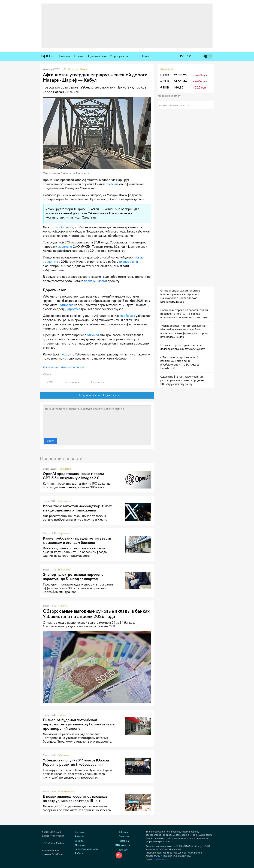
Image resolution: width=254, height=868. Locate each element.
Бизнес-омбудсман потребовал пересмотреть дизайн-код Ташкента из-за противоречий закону (79, 724)
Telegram (122, 832)
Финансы (63, 606)
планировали (129, 262)
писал (64, 354)
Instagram (123, 841)
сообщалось (65, 227)
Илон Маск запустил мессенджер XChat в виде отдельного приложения (77, 508)
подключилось (94, 281)
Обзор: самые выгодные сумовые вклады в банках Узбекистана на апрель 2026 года (96, 614)
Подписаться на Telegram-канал (97, 395)
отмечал (93, 335)
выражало (65, 247)
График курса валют (170, 96)
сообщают (128, 316)
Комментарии (70, 382)
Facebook (122, 836)
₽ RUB (165, 88)
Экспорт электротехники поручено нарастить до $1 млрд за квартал (73, 577)
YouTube (122, 850)
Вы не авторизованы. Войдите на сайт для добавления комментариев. (97, 421)
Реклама (163, 105)
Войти (50, 441)
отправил (67, 305)
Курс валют (167, 69)
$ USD (165, 75)
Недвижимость (97, 56)
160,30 (179, 88)
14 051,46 (181, 81)
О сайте (79, 841)
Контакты (184, 105)
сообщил (112, 184)
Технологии (64, 469)
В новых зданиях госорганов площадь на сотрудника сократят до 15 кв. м (75, 799)
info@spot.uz (160, 859)
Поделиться (95, 382)
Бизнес (62, 715)
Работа (79, 853)
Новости (65, 56)
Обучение (63, 755)
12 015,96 (180, 75)
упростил (73, 309)
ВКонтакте (123, 845)
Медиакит (173, 105)
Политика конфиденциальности (87, 847)
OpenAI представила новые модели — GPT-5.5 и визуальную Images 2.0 (75, 476)
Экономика (64, 570)
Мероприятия (119, 56)
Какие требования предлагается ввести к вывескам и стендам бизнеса (77, 540)
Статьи (79, 56)
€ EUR (165, 81)
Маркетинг (64, 533)
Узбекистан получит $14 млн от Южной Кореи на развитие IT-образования (76, 762)
